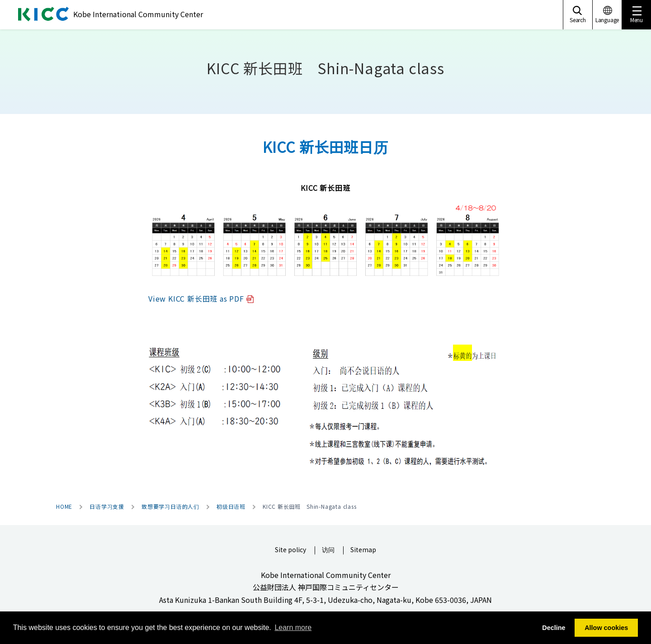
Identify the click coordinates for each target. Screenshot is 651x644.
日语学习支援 (107, 507)
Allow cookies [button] (606, 628)
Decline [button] (554, 628)
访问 (328, 550)
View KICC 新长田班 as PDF (201, 298)
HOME (64, 507)
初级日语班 (231, 507)
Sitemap (363, 550)
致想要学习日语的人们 (170, 507)
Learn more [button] (293, 627)
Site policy (290, 550)
